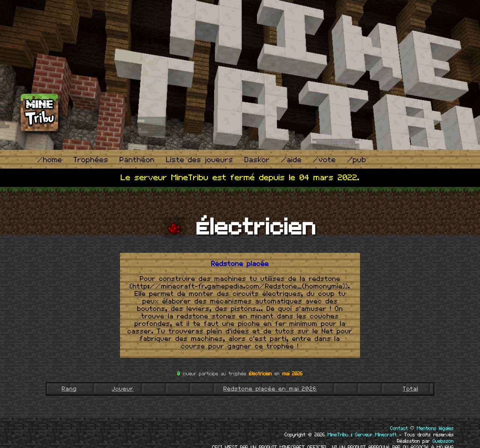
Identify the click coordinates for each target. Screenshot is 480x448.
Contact (399, 429)
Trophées (91, 160)
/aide (292, 160)
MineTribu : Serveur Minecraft (362, 435)
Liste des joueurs (200, 160)
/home (50, 160)
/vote (325, 160)
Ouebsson (443, 441)
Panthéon (137, 160)
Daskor (257, 160)
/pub (357, 160)
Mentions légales (435, 429)
